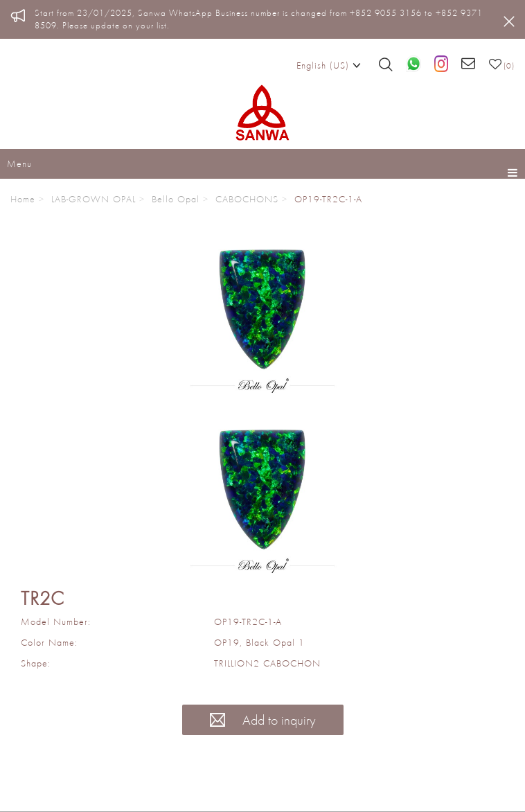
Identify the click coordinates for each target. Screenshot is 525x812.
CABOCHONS (247, 199)
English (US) (329, 64)
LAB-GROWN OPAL (94, 199)
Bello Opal (176, 199)
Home (23, 199)
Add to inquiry (263, 720)
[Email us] (469, 64)
